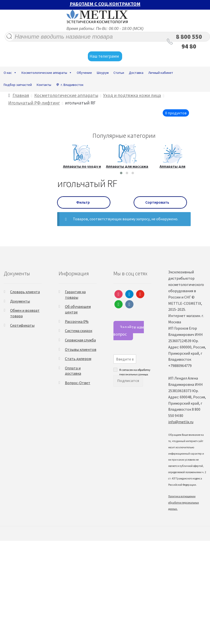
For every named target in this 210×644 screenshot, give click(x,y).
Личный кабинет (161, 73)
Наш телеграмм (105, 56)
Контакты (44, 85)
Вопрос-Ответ (78, 383)
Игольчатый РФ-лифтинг (34, 103)
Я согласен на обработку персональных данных (135, 370)
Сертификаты (22, 325)
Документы (20, 301)
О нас (10, 73)
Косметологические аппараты (47, 73)
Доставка (136, 73)
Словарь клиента (25, 292)
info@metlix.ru (181, 422)
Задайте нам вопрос (129, 331)
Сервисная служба (80, 340)
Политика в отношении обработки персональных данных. (184, 503)
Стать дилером (78, 359)
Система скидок (79, 331)
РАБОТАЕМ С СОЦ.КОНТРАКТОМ (105, 4)
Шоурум (103, 73)
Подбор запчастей (18, 85)
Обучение (84, 73)
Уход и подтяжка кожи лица (132, 95)
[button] (121, 173)
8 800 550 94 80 (189, 42)
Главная (21, 95)
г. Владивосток (72, 85)
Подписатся (128, 381)
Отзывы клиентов (81, 349)
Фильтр (84, 202)
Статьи (119, 73)
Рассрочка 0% (77, 321)
